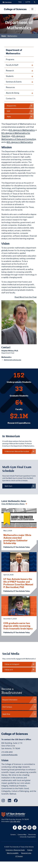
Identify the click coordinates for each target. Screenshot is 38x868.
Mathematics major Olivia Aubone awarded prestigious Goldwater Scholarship (17, 539)
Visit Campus (19, 707)
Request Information (19, 700)
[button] (35, 2)
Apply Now (19, 714)
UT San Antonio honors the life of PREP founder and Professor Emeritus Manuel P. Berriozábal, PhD (18, 583)
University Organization (28, 837)
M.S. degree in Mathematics (20, 142)
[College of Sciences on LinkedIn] (10, 801)
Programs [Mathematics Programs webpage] (10, 59)
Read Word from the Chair (26, 297)
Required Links (26, 853)
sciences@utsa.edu (9, 755)
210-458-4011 (15, 821)
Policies (30, 850)
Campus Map (22, 835)
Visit (19, 111)
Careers (13, 835)
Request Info (19, 106)
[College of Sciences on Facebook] (16, 801)
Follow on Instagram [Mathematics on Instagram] (19, 664)
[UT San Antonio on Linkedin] (30, 828)
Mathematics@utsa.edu (12, 360)
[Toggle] (32, 9)
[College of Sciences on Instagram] (4, 801)
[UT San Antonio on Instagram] (34, 828)
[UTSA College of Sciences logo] (15, 9)
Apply (19, 117)
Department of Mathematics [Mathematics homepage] (14, 52)
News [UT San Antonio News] (20, 2)
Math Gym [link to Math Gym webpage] (19, 486)
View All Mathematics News (14, 504)
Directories (32, 835)
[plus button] (19, 65)
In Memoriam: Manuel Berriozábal (19, 451)
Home (4, 36)
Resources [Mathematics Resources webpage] (10, 87)
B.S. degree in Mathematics (22, 130)
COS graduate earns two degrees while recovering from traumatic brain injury (18, 626)
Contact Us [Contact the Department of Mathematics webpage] (11, 99)
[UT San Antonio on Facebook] (15, 828)
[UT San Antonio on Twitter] (20, 828)
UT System (19, 856)
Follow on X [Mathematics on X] (19, 670)
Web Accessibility (13, 853)
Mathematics (12, 36)
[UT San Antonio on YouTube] (25, 828)
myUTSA (28, 2)
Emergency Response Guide (15, 850)
